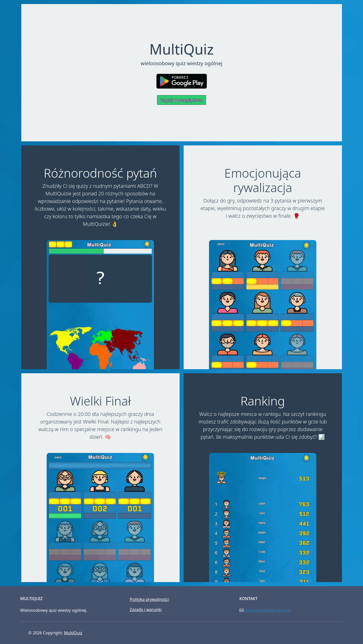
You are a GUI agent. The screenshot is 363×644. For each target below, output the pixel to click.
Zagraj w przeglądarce (181, 100)
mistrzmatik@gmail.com (268, 610)
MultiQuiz (73, 633)
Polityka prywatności (149, 599)
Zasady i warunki (146, 609)
